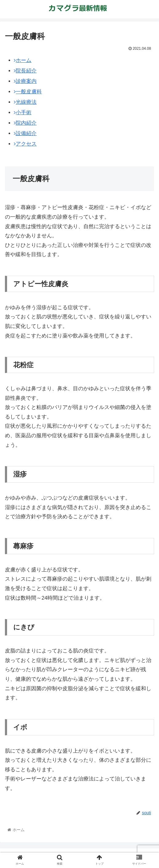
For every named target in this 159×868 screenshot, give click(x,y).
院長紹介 (25, 71)
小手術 (23, 113)
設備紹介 (25, 133)
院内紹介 (25, 123)
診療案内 (25, 81)
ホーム (23, 60)
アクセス (25, 144)
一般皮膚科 (28, 92)
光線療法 (25, 102)
